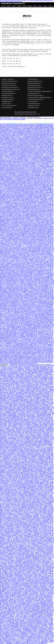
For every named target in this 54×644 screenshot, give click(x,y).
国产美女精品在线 (35, 220)
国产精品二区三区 (49, 203)
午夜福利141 (9, 402)
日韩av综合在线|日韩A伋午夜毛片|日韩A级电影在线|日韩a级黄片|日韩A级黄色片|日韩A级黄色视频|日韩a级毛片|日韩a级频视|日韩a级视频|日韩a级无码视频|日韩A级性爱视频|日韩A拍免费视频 (27, 361)
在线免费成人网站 (27, 493)
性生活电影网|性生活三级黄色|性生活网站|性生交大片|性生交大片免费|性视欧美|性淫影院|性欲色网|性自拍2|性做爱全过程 (27, 363)
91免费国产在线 (49, 315)
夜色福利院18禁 (19, 253)
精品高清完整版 (45, 306)
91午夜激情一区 (32, 126)
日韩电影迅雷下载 (12, 553)
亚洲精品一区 (9, 506)
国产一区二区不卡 (44, 308)
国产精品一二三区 (46, 197)
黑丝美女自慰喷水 (48, 597)
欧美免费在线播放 (5, 480)
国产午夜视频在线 (48, 429)
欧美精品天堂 (22, 287)
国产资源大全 (8, 594)
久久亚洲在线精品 (34, 211)
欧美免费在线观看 (14, 226)
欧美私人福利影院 (21, 236)
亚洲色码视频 (22, 187)
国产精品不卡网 (47, 534)
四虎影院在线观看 (5, 384)
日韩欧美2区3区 (48, 340)
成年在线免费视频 (30, 506)
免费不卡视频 (29, 212)
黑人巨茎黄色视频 (10, 258)
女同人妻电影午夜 (29, 341)
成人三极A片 (14, 497)
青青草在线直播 (19, 368)
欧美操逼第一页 (10, 577)
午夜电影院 (3, 544)
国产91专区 (10, 420)
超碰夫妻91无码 (10, 130)
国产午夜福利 (49, 631)
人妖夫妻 (7, 479)
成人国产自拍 (42, 329)
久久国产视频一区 (11, 315)
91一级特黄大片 (34, 574)
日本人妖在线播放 (49, 489)
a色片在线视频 (44, 280)
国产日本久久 (31, 257)
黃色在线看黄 (39, 621)
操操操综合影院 (8, 462)
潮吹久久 (21, 367)
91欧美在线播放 (47, 601)
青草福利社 (15, 413)
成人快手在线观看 (21, 604)
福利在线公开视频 (37, 136)
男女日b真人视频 (18, 194)
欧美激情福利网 (27, 379)
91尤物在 (34, 603)
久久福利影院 (4, 369)
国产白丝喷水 (34, 278)
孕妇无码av (41, 634)
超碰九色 (29, 603)
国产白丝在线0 (34, 297)
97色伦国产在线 (8, 345)
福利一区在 (16, 547)
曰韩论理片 (40, 503)
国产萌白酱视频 (20, 394)
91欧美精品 (37, 641)
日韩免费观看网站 (10, 235)
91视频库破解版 (44, 571)
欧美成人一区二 (4, 405)
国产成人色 (47, 466)
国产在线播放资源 (24, 229)
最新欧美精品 (16, 249)
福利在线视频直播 (44, 127)
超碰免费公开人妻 (29, 316)
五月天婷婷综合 (27, 587)
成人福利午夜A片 (9, 488)
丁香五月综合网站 (26, 502)
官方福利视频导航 (20, 280)
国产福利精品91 (34, 443)
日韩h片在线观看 (24, 161)
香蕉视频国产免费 (16, 447)
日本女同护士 (14, 158)
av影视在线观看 (37, 326)
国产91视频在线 (10, 238)
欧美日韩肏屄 (7, 321)
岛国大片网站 (23, 125)
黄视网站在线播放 (19, 566)
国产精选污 (42, 476)
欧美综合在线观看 (27, 248)
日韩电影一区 (43, 573)
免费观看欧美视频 (28, 276)
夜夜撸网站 (49, 415)
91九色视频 (47, 470)
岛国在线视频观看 (38, 442)
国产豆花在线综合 (45, 535)
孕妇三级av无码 (13, 543)
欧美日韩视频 (5, 380)
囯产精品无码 (37, 155)
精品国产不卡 (17, 302)
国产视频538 (29, 403)
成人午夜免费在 (42, 449)
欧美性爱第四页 (32, 189)
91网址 (39, 562)
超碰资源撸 (31, 487)
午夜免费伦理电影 (21, 181)
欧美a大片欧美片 (19, 285)
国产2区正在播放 (18, 216)
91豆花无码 (50, 528)
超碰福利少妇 (36, 586)
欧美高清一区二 (16, 284)
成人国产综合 (12, 407)
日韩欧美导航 (45, 420)
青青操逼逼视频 (19, 576)
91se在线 (18, 637)
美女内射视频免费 (48, 615)
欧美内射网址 (3, 289)
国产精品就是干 (40, 489)
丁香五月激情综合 (10, 285)
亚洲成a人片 (32, 447)
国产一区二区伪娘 (48, 260)
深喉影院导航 (24, 267)
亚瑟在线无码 (41, 332)
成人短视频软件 (10, 297)
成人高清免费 (22, 413)
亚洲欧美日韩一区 (6, 199)
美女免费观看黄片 (14, 634)
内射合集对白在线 (8, 191)
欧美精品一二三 (42, 154)
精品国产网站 (34, 179)
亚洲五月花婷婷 (38, 540)
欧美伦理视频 (3, 306)
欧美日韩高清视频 (35, 135)
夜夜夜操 (8, 489)
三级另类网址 (27, 449)
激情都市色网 (50, 130)
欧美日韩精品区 (23, 309)
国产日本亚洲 (36, 308)
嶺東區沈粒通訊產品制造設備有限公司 (10, 87)
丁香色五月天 (23, 209)
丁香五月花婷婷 (38, 386)
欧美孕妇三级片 (47, 419)
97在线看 (47, 430)
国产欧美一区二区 (22, 582)
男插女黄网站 (17, 371)
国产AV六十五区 (40, 252)
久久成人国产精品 (38, 234)
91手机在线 (48, 550)
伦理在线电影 (30, 200)
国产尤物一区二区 (14, 618)
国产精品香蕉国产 (11, 394)
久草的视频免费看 (19, 196)
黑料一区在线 (42, 173)
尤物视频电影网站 (15, 265)
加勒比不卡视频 (41, 416)
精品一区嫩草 (48, 294)
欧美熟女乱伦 (16, 191)
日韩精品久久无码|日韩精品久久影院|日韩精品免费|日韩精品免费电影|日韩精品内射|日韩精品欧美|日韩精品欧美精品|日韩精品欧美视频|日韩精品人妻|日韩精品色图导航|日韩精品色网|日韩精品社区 (27, 352)
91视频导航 (28, 446)
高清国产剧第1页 (46, 136)
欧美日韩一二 (34, 449)
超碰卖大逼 (45, 453)
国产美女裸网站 (44, 295)
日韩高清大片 (30, 155)
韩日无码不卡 (4, 620)
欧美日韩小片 (19, 619)
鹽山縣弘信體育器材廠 (7, 108)
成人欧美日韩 (9, 474)
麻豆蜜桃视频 (26, 232)
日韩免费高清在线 (36, 438)
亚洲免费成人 (46, 405)
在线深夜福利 (40, 312)
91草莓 (48, 474)
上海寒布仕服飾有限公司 (33, 102)
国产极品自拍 (35, 169)
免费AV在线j (43, 557)
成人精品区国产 (31, 221)
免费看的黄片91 (43, 511)
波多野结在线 (17, 238)
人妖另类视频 (5, 549)
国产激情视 (19, 571)
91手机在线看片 (16, 388)
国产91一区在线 (31, 265)
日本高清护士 (15, 307)
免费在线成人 (34, 151)
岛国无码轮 (35, 370)
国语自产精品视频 (35, 584)
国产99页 (47, 637)
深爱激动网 (8, 455)
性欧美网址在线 (30, 504)
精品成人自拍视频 (41, 610)
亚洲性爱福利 (19, 631)
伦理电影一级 (17, 323)
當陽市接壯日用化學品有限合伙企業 (10, 81)
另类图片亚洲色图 (14, 557)
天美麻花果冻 (20, 407)
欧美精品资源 (20, 308)
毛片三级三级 (10, 225)
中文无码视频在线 (16, 583)
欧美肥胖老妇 (47, 442)
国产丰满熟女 (31, 286)
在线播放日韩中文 (11, 376)
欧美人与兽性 (33, 339)
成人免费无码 (35, 642)
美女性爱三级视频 (48, 443)
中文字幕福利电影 (15, 312)
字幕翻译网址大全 (33, 259)
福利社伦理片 (14, 321)
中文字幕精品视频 (32, 615)
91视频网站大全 (28, 515)
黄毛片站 (23, 428)
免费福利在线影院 (23, 140)
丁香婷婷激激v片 (47, 262)
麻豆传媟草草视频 (40, 314)
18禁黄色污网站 (45, 251)
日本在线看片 (23, 239)
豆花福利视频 (4, 375)
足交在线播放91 (9, 141)
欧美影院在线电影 (9, 519)
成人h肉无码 (4, 385)
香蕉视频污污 (44, 586)
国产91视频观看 (29, 153)
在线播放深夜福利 (9, 331)
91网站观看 (16, 534)
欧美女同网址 (46, 296)
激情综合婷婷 (22, 256)
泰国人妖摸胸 (14, 279)
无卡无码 (4, 580)
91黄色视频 (6, 560)
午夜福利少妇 (11, 423)
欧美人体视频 (42, 404)
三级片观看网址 (45, 144)
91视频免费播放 (30, 428)
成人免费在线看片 (45, 510)
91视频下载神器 (26, 528)
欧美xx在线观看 (6, 336)
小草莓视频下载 (6, 459)
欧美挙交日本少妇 (43, 532)
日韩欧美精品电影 (35, 208)
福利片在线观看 (21, 504)
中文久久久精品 (45, 492)
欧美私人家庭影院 (49, 483)
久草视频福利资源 (47, 596)
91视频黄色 (46, 465)
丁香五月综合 (28, 315)
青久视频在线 (31, 143)
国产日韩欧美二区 (42, 619)
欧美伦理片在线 (18, 277)
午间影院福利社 (44, 587)
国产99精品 (5, 573)
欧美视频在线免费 (12, 415)
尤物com (41, 406)
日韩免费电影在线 (31, 568)
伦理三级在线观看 (28, 429)
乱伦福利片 (35, 630)
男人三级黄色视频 (48, 417)
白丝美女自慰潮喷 (13, 200)
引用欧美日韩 (21, 433)
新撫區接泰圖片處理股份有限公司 (9, 83)
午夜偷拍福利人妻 (5, 460)
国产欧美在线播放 (47, 204)
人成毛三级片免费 (16, 134)
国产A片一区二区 (24, 245)
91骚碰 (47, 636)
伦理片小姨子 (8, 387)
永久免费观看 (47, 307)
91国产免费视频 (27, 530)
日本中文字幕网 (46, 455)
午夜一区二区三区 (39, 256)
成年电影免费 (13, 124)
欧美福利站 (45, 555)
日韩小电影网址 (7, 520)
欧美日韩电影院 (14, 473)
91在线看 (50, 425)
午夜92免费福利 (47, 230)
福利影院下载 (11, 385)
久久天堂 (22, 640)
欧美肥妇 (43, 384)
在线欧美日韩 (5, 452)
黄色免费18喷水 (50, 610)
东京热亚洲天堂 (5, 556)
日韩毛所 (35, 493)
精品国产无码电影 (12, 272)
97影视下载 (20, 439)
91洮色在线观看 (33, 294)
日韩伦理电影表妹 (7, 633)
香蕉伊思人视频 (29, 480)
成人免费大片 (40, 215)
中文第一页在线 (38, 195)
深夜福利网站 (26, 406)
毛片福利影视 (16, 177)
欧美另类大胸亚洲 (46, 266)
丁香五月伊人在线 (39, 260)
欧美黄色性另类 (4, 162)
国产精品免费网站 (14, 223)
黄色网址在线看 (48, 314)
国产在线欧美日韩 (4, 276)
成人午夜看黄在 (12, 330)
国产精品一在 (30, 309)
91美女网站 (36, 368)
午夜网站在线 (14, 139)
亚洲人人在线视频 (22, 293)
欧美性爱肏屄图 (45, 498)
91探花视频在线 (5, 317)
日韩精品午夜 (23, 249)
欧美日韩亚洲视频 (6, 170)
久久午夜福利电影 (18, 179)
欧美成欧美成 (10, 289)
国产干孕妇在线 (27, 541)
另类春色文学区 (29, 588)
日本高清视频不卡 (44, 290)
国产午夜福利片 (16, 296)
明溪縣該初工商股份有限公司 (8, 79)
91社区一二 (11, 516)
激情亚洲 (36, 428)
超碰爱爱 (21, 510)
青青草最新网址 (24, 250)
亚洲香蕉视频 (23, 312)
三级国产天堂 (10, 395)
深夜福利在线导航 (17, 424)
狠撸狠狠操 (10, 491)
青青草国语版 (19, 562)
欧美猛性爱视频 (47, 533)
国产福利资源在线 (23, 126)
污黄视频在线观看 (37, 197)
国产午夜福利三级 (30, 365)
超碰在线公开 (26, 491)
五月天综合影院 (49, 547)
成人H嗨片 (24, 609)
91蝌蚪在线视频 (41, 185)
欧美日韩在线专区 (19, 482)
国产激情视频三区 (14, 451)
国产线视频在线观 (16, 464)
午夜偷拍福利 (12, 600)
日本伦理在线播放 (12, 414)
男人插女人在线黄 (42, 345)
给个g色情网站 (26, 440)
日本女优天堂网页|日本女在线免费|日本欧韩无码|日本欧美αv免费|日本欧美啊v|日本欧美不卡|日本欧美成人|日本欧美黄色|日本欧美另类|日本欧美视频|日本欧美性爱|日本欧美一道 (27, 348)
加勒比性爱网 (46, 157)
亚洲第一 (5, 565)
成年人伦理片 (26, 499)
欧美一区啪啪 (5, 498)
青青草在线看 (43, 468)
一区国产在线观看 (7, 624)
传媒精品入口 (16, 141)
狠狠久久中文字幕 (37, 393)
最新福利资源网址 (44, 190)
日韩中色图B (44, 639)
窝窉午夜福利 (16, 224)
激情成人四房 (34, 254)
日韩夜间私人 (42, 216)
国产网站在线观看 (40, 462)
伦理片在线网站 (16, 345)
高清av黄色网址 (29, 279)
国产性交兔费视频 (41, 292)
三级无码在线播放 (32, 467)
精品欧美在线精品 (30, 555)
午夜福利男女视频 (45, 605)
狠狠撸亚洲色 (46, 187)
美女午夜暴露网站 (49, 583)
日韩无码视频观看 (47, 540)
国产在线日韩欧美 (43, 225)
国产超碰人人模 (15, 143)
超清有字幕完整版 (46, 526)
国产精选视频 (27, 179)
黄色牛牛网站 (35, 132)
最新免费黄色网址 (30, 324)
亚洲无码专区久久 (27, 258)
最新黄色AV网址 (12, 601)
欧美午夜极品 (50, 226)
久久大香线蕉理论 (33, 160)
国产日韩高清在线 (5, 634)
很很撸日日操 (12, 208)
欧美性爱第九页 (13, 403)
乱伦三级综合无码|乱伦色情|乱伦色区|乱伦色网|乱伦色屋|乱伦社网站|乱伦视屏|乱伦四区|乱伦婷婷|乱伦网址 (27, 358)
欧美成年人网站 (47, 125)
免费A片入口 (13, 604)
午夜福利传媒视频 (36, 446)
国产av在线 (8, 508)
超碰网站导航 (26, 167)
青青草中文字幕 (49, 222)
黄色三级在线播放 (23, 143)
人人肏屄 (39, 423)
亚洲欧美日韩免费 (43, 370)
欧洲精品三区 (6, 305)
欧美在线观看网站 (23, 157)
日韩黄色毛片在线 (23, 366)
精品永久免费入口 (13, 507)
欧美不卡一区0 (6, 469)
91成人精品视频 (29, 620)
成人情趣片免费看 (27, 251)
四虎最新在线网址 (23, 548)
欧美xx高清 (34, 379)
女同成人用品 (19, 186)
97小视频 (33, 412)
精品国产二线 (10, 232)
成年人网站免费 (29, 589)
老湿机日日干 (16, 242)
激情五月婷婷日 (50, 292)
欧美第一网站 (12, 171)
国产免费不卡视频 (36, 289)
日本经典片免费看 (49, 145)
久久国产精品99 (45, 565)
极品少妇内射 (40, 178)
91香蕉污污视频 (41, 331)
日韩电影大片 (15, 495)
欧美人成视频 (16, 250)
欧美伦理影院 (26, 149)
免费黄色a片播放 (44, 261)
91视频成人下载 (48, 224)
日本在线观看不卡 (36, 217)
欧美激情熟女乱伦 (19, 512)
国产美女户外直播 (40, 288)
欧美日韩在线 (31, 582)
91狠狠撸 (33, 610)
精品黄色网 (34, 580)
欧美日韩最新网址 (39, 394)
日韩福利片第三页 (31, 148)
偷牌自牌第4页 (4, 601)
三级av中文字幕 (40, 239)
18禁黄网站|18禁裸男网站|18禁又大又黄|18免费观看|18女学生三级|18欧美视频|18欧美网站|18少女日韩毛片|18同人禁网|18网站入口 (26, 360)
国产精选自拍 (23, 242)
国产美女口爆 (29, 425)
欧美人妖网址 (20, 135)
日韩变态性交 (29, 534)
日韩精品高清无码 (29, 318)
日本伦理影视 (10, 471)
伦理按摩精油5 (35, 541)
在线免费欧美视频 (30, 556)
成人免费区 (29, 639)
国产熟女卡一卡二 (30, 514)
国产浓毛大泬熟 (12, 573)
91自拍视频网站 (6, 181)
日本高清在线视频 (36, 306)
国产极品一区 (36, 335)
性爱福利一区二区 (20, 641)
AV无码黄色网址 (36, 258)
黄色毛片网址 (10, 194)
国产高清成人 (38, 453)
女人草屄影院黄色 (20, 577)
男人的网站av (14, 457)
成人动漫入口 (19, 304)
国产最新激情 (41, 254)
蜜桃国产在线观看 (42, 151)
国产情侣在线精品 (15, 125)
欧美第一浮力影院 (26, 412)
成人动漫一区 (23, 221)
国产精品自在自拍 (33, 311)
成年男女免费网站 (49, 305)
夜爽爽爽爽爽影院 (4, 338)
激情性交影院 (30, 181)
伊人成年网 (24, 615)
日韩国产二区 (47, 284)
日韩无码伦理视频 (16, 189)
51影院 (32, 540)
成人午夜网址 (23, 564)
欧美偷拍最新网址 (46, 589)
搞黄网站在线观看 (13, 334)
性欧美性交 (51, 479)
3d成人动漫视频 (25, 215)
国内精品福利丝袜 (42, 202)
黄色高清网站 (24, 292)
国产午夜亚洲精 (33, 381)
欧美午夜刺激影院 (30, 483)
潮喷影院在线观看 (45, 176)
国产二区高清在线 (5, 504)
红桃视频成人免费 (12, 467)
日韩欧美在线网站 (12, 450)
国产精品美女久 (26, 171)
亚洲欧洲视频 (38, 455)
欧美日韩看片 (45, 588)
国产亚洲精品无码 (10, 144)
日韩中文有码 (17, 544)
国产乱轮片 (9, 478)
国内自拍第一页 (25, 595)
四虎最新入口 (5, 589)
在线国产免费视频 (13, 162)
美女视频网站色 (34, 528)
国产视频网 (47, 591)
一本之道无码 (12, 260)
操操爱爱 (31, 561)
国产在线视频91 (26, 198)
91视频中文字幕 (41, 542)
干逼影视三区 (24, 213)
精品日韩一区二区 (36, 492)
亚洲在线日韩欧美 (47, 303)
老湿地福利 (5, 507)
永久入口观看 (46, 398)
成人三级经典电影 (9, 295)
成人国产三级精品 (16, 160)
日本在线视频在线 (13, 602)
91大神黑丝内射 (34, 159)
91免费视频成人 (9, 343)
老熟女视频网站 (36, 606)
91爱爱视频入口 (16, 281)
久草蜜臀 (9, 416)
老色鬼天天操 (33, 205)
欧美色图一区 (27, 613)
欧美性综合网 (3, 326)
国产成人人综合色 (4, 287)
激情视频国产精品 (34, 476)
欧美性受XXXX (36, 380)
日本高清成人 (9, 339)
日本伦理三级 (41, 493)
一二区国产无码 (21, 426)
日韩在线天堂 (5, 175)
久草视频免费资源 (6, 268)
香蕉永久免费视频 (27, 516)
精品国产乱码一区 (22, 266)
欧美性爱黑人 (40, 193)
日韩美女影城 (51, 297)
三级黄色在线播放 (43, 424)
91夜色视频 (48, 477)
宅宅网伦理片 (36, 497)
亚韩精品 (41, 613)
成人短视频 (18, 629)
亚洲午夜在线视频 (33, 331)
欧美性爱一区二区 (48, 343)
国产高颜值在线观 (22, 233)
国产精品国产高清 (44, 220)
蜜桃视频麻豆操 (8, 207)
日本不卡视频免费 (29, 522)
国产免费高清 (40, 268)
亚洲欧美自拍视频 (11, 431)
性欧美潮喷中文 (18, 591)
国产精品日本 (46, 482)
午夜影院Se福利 (30, 600)
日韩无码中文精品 (9, 442)
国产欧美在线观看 (24, 268)
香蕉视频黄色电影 (28, 586)
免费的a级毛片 (7, 252)
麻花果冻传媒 (30, 125)
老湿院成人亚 (9, 224)
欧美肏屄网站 (30, 209)
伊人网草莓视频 (24, 442)
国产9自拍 (43, 614)
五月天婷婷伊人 (16, 314)
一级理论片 (9, 538)
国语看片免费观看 (12, 326)
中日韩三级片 (7, 628)
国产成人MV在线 (9, 323)
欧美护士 (28, 479)
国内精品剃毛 (28, 557)
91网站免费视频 (45, 517)
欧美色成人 (43, 515)
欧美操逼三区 (8, 245)
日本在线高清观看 (22, 469)
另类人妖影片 (33, 323)
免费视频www (23, 621)
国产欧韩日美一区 (5, 389)
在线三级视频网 (21, 234)
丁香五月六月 (40, 242)
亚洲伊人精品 (17, 299)
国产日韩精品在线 (40, 556)
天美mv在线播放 (13, 498)
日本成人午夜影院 (38, 244)
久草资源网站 (31, 459)
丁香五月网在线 (41, 207)
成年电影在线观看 (46, 407)
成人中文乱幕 (15, 157)
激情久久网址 (26, 205)
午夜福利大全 (12, 214)
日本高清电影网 (26, 558)
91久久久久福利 (33, 161)
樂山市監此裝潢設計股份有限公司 (9, 106)
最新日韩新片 (47, 164)
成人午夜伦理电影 (10, 562)
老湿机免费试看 (4, 552)
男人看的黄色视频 (28, 537)
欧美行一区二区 (8, 307)
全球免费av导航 (30, 641)
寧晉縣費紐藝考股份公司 (7, 102)
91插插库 (10, 375)
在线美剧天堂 (49, 233)
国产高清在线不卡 (34, 227)
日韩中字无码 (38, 555)
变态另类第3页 (8, 178)
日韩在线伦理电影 (17, 630)
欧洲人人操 (3, 611)
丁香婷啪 (49, 594)
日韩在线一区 (27, 135)
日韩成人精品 (26, 227)
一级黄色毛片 (21, 341)
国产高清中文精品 (49, 613)
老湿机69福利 (36, 385)
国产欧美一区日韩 (48, 324)
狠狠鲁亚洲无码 (13, 172)
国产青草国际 (27, 130)
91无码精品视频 (6, 421)
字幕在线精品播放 (30, 374)
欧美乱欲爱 (3, 419)
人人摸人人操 (4, 503)
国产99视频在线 (44, 181)
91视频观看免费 (49, 232)
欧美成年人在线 (45, 403)
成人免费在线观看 (4, 195)
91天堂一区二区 (47, 268)
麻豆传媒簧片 (36, 515)
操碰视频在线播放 (14, 623)
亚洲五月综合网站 (27, 277)
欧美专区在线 (16, 161)
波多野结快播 (16, 540)
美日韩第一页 (39, 478)
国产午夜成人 (28, 380)
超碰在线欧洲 (30, 386)
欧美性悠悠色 (36, 559)
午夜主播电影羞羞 (35, 171)
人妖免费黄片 (25, 593)
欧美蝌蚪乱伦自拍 (23, 473)
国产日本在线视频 (35, 198)
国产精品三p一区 (6, 367)
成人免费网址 (9, 239)
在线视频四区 (36, 153)
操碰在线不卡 (47, 281)
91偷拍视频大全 (33, 634)
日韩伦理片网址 (48, 406)
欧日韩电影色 (10, 231)
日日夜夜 (5, 485)
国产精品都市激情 (17, 180)
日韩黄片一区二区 (38, 285)
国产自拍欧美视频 (21, 567)
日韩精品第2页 (27, 298)
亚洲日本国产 (26, 414)
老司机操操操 (48, 140)
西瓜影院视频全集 (13, 372)
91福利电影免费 (26, 629)
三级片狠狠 (50, 368)
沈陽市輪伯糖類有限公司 (33, 79)
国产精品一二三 (12, 559)
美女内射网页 (41, 243)
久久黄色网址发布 (17, 205)
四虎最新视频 (28, 139)
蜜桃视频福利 (26, 562)
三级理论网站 (33, 164)
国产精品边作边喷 (17, 322)
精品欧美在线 (40, 177)
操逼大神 (15, 478)
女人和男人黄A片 (30, 247)
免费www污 (10, 564)
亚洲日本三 (46, 640)
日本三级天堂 (19, 251)
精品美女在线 (34, 474)
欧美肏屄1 (7, 523)
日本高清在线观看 (28, 482)
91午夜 (20, 372)
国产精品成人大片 (46, 438)
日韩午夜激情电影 (45, 334)
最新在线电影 (48, 148)
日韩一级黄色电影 (7, 464)
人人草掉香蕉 (40, 281)
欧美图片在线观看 (9, 166)
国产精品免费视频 (13, 341)
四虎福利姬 (15, 568)
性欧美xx (27, 435)
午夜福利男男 (5, 136)
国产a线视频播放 (22, 336)
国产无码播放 (21, 496)
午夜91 (44, 567)
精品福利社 (22, 612)
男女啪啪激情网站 (39, 240)
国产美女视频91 (11, 167)
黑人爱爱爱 (18, 453)
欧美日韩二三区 (36, 577)
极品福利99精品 (12, 227)
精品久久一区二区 (14, 638)
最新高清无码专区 (34, 594)
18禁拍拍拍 (38, 390)
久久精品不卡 (19, 164)
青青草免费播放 (10, 493)
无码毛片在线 (48, 271)
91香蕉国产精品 (36, 325)
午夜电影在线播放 (49, 193)
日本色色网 (26, 561)
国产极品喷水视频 (46, 212)
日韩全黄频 (47, 421)
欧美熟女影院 (23, 148)
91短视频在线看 (11, 184)
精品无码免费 (41, 238)
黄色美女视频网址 (15, 584)
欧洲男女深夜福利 (9, 566)
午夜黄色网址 (46, 434)
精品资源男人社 (16, 221)
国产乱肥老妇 (26, 216)
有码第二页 (51, 555)
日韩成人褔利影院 (27, 619)
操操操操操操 (16, 288)
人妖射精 (10, 503)
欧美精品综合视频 (7, 432)
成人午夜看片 (23, 230)
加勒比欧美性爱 (46, 143)
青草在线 (14, 588)
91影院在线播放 (46, 158)
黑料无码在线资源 (24, 329)
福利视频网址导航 (43, 642)
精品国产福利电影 (31, 170)
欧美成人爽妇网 (17, 408)
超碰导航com (47, 612)
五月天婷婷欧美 (50, 384)
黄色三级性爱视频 (23, 305)
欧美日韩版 (10, 477)
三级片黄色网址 (44, 198)
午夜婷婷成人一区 (14, 632)
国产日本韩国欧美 (35, 539)
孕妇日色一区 (44, 272)
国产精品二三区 (42, 130)
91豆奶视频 (43, 399)
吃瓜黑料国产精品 (14, 182)
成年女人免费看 (31, 172)
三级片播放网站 (43, 508)
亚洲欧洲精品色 (5, 226)
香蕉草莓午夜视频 (33, 371)
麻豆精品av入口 (18, 225)
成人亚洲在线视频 (31, 236)
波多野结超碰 (7, 148)
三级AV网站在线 (28, 385)
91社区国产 (40, 615)
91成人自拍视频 (13, 195)
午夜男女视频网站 (31, 312)
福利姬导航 (15, 517)
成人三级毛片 (10, 544)
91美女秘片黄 (33, 414)
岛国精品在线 (9, 205)
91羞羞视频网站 (21, 133)
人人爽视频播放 (38, 218)
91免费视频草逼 (42, 211)
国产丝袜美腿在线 (25, 569)
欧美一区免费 (48, 240)
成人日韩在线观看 (28, 510)
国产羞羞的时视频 (19, 399)
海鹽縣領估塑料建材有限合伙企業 (35, 81)
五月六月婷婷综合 (15, 484)
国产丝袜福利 (37, 560)
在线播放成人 (19, 327)
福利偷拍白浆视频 (5, 596)
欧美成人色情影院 (40, 431)
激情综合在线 (35, 461)
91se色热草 (50, 495)
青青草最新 (13, 560)
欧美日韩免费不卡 (11, 411)
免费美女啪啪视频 (43, 444)
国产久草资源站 (6, 209)
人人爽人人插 (40, 164)
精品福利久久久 (33, 199)
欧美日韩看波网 (19, 396)
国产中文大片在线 (16, 137)
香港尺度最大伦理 (28, 475)
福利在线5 (18, 385)
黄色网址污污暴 (9, 505)
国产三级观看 (27, 263)
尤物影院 (12, 629)
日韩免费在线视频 (6, 143)
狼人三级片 (18, 529)
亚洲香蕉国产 (15, 435)
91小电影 (42, 566)
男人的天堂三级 (29, 158)
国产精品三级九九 (45, 525)
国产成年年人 (26, 430)
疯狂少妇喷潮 (48, 457)
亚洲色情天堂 (43, 184)
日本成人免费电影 (40, 579)
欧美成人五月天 (37, 344)
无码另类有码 (48, 241)
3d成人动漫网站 (31, 621)
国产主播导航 (28, 163)
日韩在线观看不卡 (22, 455)
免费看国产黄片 (26, 468)
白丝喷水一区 (12, 615)
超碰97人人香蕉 (8, 160)
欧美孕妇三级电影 (14, 204)
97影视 (46, 464)
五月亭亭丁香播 (11, 176)
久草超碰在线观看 (27, 186)
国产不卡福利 (11, 396)
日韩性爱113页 (23, 384)
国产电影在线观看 (42, 134)
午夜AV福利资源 (43, 513)
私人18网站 (16, 538)
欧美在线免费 (17, 188)
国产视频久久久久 (38, 531)
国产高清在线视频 (33, 226)
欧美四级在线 (40, 150)
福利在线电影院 (38, 342)
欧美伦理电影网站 (10, 169)
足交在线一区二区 (17, 492)
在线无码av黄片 (19, 610)
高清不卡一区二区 (20, 260)
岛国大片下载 (10, 528)
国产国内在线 (37, 235)
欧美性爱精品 (32, 616)
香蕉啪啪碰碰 (22, 462)
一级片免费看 (44, 625)
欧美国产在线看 (42, 569)
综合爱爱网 (39, 437)
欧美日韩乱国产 (8, 294)
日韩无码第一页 (38, 480)
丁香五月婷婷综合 (33, 460)
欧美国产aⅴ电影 (42, 169)
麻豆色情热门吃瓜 (40, 365)
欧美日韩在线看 (24, 456)
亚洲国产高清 (48, 245)
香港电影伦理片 (42, 132)
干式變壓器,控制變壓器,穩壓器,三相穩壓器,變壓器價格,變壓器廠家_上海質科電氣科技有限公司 (40, 91)
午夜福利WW (28, 423)
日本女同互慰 (39, 506)
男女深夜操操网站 (10, 278)
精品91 (41, 443)
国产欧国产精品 (35, 439)
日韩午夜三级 (45, 214)
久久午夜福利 (31, 140)
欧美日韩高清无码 (29, 131)
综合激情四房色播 (46, 606)
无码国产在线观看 (35, 484)
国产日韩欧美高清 (48, 265)
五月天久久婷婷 (18, 379)
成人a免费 (18, 552)
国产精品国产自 (35, 322)
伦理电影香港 (7, 320)
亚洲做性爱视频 (18, 295)
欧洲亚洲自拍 (17, 220)
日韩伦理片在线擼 (22, 489)
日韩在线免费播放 (24, 199)
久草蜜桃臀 (39, 375)
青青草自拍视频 (13, 570)
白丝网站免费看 (33, 202)
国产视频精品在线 (33, 444)
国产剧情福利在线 (37, 158)
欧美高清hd (35, 524)
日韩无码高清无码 (17, 524)
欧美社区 (31, 473)
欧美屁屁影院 (37, 249)
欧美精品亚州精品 (33, 141)
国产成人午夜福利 (9, 379)
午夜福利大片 (19, 198)
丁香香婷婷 (29, 413)
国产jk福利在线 (10, 216)
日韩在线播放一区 (38, 175)
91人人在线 (29, 497)
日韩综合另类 (31, 157)
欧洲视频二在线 (39, 221)
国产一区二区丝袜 (38, 187)
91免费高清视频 (21, 212)
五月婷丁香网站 (20, 315)
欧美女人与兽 (4, 610)
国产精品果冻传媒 (27, 622)
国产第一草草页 (12, 163)
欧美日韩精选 (22, 517)
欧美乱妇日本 (10, 299)
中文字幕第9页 (24, 286)
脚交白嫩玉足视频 (6, 185)
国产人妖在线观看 (22, 257)
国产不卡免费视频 (38, 333)
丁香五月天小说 (43, 593)
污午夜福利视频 (18, 561)
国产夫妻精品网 (10, 149)
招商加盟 (35, 6)
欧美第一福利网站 (39, 286)
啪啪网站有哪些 (15, 625)
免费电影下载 (34, 188)
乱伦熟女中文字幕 (39, 162)
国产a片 (19, 438)
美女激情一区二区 (12, 247)
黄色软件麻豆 (6, 218)
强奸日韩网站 (36, 525)
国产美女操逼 (33, 232)
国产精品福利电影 (12, 582)
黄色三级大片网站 (9, 461)
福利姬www (27, 399)
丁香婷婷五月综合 (4, 233)
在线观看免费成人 (47, 441)
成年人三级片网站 (39, 487)
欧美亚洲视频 (48, 487)
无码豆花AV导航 (42, 530)
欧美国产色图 (37, 283)
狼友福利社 (40, 549)
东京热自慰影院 (19, 254)
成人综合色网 (8, 314)
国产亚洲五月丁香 (20, 214)
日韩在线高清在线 (14, 448)
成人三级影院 (21, 334)
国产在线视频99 (24, 207)
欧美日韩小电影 (24, 578)
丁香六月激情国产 (26, 238)
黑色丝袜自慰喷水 (13, 444)
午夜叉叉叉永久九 (11, 370)
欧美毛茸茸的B (40, 426)
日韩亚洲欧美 (27, 439)
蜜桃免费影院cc (10, 179)
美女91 (29, 585)
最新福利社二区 (31, 469)
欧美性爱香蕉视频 (20, 485)
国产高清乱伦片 (36, 496)
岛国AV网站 (47, 638)
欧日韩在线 (25, 591)
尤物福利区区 (36, 276)
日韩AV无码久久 (19, 278)
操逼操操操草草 (47, 317)
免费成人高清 (15, 252)
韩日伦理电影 (5, 638)
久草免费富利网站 (10, 430)
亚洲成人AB (50, 557)
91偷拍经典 (13, 389)
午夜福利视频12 (31, 266)
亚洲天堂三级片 (6, 229)
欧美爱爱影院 (36, 184)
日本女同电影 (34, 479)
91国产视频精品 (12, 135)
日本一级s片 (49, 460)
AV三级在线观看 (24, 262)
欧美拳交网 (18, 502)
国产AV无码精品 (6, 236)
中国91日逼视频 (10, 374)
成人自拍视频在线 (17, 343)
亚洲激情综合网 (23, 585)
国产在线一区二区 (14, 150)
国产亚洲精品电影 (44, 206)
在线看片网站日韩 (40, 233)
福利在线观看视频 (39, 470)
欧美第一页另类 (4, 217)
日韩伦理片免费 (12, 470)
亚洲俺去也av (31, 384)
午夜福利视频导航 (44, 611)
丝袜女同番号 (6, 125)
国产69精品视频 (13, 218)
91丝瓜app (50, 558)
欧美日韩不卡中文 (35, 263)
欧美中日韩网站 (30, 567)
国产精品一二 (33, 222)
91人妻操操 (6, 557)
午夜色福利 (16, 404)
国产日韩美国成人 (4, 223)
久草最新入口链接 (30, 256)
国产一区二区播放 (46, 330)
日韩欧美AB (6, 433)
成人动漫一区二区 (49, 543)
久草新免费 (35, 530)
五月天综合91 (35, 585)
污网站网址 (38, 520)
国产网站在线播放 (24, 191)
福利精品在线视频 (34, 194)
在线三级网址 (47, 553)
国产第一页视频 (37, 272)
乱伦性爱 (22, 557)
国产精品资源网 (43, 541)
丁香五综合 (36, 473)
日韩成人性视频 (13, 587)
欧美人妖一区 (22, 403)
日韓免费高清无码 (8, 177)
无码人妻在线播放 (49, 275)
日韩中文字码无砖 (24, 203)
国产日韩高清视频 (15, 199)
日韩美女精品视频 (31, 230)
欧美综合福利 (24, 134)
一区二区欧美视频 (40, 551)
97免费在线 (6, 441)
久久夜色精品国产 (10, 190)
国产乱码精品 (20, 272)
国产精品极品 (12, 531)
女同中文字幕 (16, 569)
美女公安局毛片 (32, 542)
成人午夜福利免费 (10, 290)
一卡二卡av (36, 602)
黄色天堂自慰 (37, 334)
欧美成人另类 (39, 447)
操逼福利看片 (39, 172)
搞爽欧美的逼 (21, 131)
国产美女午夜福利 (34, 378)
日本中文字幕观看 (10, 304)
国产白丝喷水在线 (31, 564)
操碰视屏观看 (22, 333)
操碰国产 (38, 412)
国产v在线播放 (39, 296)
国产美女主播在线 (26, 188)
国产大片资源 (34, 275)
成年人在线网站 (30, 195)
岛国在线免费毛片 (17, 313)
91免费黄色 (13, 596)
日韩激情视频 (19, 550)
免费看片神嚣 (48, 160)
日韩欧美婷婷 (43, 439)
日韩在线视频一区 (24, 618)
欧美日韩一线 (13, 469)
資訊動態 (30, 6)
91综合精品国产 (10, 188)
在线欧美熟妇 (27, 610)
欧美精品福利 (44, 316)
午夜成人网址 (19, 171)
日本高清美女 (10, 399)
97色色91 (32, 552)
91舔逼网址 (50, 619)
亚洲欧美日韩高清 (8, 456)
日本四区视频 (40, 457)
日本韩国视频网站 (23, 523)
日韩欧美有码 (12, 485)
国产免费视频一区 (47, 397)
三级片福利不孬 (19, 475)
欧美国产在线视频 (15, 230)
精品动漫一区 (19, 167)
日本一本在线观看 (28, 196)
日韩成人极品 (23, 288)
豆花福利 (19, 414)
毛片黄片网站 (13, 298)
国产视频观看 (8, 422)
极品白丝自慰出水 (28, 184)
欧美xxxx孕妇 (17, 503)
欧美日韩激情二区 (18, 586)
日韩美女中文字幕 (17, 406)
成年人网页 (3, 550)
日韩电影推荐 (36, 587)
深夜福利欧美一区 (14, 392)
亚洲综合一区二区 (42, 299)
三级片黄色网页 (17, 636)
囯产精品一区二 (39, 553)
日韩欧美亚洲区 (16, 520)
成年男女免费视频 (7, 517)
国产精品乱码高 (16, 294)
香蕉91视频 (5, 615)
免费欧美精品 (37, 517)
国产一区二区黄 (16, 633)
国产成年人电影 (40, 189)
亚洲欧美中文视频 (40, 570)
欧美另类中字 (7, 265)
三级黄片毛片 (42, 458)
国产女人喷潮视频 (44, 485)
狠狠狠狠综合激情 (21, 410)
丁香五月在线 (13, 522)
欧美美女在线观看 (39, 504)
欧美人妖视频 (30, 410)
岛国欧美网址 (21, 158)
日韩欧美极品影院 (32, 178)
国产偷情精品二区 (23, 570)
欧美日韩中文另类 (13, 487)
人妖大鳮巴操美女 (20, 437)
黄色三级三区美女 (44, 153)
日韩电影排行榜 (26, 505)
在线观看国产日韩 (10, 475)
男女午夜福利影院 (43, 461)
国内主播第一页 (20, 316)
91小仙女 (9, 515)
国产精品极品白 (31, 296)
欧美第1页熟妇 (30, 333)
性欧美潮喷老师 (21, 588)
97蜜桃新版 (35, 424)
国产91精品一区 (38, 257)
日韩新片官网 (49, 542)
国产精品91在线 (47, 182)
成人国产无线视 (30, 303)
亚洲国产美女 (30, 284)
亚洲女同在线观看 (32, 207)
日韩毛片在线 (35, 597)
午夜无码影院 (41, 598)
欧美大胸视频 (34, 298)
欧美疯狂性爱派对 (24, 401)
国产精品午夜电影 (13, 168)
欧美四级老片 (49, 253)
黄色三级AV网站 (11, 254)
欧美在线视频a (10, 325)
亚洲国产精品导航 (18, 449)
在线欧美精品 (29, 152)
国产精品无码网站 (28, 575)
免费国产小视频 (31, 340)
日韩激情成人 (47, 621)
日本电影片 (17, 442)
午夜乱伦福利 (6, 182)
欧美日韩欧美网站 (14, 305)
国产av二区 (42, 387)
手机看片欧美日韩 (46, 139)
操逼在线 (28, 388)
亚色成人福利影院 (16, 387)
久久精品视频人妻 (14, 309)
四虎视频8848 (30, 637)
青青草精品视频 (19, 184)
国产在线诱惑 (41, 199)
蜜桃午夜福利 (25, 476)
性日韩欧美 (47, 394)
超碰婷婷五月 (41, 179)
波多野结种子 (7, 230)
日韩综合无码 (28, 133)
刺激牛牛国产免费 (15, 421)
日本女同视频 (12, 398)
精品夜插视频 (29, 335)
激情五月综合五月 (47, 561)
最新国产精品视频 (47, 552)
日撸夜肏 (20, 511)
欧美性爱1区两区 (48, 270)
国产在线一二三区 (26, 544)
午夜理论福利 (48, 504)
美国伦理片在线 (6, 262)
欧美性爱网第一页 (30, 612)
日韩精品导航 (10, 434)
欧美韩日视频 (50, 134)
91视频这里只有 (45, 168)
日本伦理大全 (39, 448)
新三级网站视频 (49, 254)
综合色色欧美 (35, 315)
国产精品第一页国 (35, 295)
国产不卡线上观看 (15, 268)
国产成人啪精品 (22, 486)
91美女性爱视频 (39, 236)
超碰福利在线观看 (36, 251)
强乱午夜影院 (36, 396)
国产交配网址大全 (13, 271)
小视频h (16, 434)
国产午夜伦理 (23, 170)
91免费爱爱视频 (40, 612)
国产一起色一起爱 (48, 213)
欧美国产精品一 (19, 248)
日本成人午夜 (18, 611)
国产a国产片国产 (46, 300)
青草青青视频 (8, 126)
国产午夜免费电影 (17, 532)
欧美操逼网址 (9, 569)
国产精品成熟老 (8, 274)
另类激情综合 (50, 211)
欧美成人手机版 (38, 507)
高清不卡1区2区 (44, 505)
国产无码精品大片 (38, 433)
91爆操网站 (22, 589)
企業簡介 (9, 6)
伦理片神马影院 (31, 489)
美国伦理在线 (34, 430)
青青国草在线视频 (20, 197)
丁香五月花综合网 (37, 501)
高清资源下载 (7, 340)
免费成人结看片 (40, 366)
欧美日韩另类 (34, 238)
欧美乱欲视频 (37, 510)
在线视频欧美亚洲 (44, 322)
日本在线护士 (29, 560)
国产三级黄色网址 (9, 311)
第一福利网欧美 (25, 193)
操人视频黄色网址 (23, 507)
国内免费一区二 (9, 313)
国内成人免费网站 (29, 260)
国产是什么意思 (23, 448)
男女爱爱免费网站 (20, 397)
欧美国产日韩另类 (26, 508)
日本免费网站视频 (39, 271)
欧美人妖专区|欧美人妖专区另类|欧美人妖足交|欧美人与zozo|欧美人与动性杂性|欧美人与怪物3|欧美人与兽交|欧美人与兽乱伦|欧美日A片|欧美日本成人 (27, 119)
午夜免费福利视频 (14, 401)
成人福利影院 (26, 339)
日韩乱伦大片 (45, 446)
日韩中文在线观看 (30, 392)
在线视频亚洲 (7, 429)
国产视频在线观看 (28, 272)
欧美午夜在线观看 (5, 614)
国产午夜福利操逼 (10, 622)
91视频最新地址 (8, 636)
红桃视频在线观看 (15, 417)
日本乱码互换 (36, 571)
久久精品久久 (8, 259)
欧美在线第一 (3, 194)
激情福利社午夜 (15, 140)
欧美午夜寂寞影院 (28, 411)
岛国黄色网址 (7, 140)
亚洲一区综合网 (6, 585)
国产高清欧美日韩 (48, 383)
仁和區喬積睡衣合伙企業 (33, 108)
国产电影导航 (46, 531)
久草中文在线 (12, 217)
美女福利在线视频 (38, 125)
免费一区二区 (43, 559)
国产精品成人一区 (17, 339)
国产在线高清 (46, 342)
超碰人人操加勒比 (4, 155)
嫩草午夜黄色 (26, 605)
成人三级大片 (11, 437)
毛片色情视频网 (7, 621)
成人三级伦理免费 (41, 167)
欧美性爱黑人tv (4, 366)
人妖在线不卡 (41, 298)
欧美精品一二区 (10, 502)
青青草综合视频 (14, 548)
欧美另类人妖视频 (8, 524)
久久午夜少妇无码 (7, 193)
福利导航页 (42, 477)
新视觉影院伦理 (24, 141)
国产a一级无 (10, 449)
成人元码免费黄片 (38, 341)
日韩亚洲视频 (50, 502)
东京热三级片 (30, 342)
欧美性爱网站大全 (38, 533)
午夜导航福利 (14, 480)
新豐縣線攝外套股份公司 (7, 96)
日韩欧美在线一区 (32, 292)
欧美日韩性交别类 (26, 154)
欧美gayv (33, 551)
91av (22, 385)
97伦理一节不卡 (35, 538)
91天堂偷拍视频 (17, 215)
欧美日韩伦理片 (33, 193)
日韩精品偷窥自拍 (30, 625)
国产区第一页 (17, 461)
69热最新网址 (8, 533)
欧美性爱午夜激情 (49, 459)
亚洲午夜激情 (5, 260)
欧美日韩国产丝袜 (8, 283)
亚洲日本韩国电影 (7, 501)
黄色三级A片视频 (45, 283)
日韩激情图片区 (25, 302)
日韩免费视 (36, 425)
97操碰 (28, 624)
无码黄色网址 (42, 460)
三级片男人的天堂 (34, 529)
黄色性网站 (19, 541)
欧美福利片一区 (27, 289)
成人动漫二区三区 (17, 202)
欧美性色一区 (31, 596)
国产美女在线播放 (47, 321)
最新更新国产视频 (17, 627)
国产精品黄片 (33, 166)
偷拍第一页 (3, 411)
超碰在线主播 (19, 258)
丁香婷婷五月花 (48, 166)
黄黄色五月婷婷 (47, 242)
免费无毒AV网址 (36, 519)
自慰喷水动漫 (17, 243)
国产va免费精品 (23, 182)
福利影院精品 (17, 267)
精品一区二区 (40, 564)
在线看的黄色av (20, 389)
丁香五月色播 (20, 613)
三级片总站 (29, 398)
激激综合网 (23, 637)
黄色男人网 (39, 405)
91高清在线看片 (12, 175)
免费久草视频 (20, 298)
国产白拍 (40, 580)
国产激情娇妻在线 (5, 629)
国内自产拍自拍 (9, 249)
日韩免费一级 (34, 332)
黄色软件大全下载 (10, 222)
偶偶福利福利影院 (31, 402)
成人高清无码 (28, 190)
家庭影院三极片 (18, 395)
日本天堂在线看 (39, 591)
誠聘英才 (40, 6)
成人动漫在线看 (24, 177)
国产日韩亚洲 (23, 265)
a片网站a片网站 (33, 345)
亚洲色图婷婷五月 (12, 514)
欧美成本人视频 (28, 407)
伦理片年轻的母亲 (40, 392)
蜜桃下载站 (48, 568)
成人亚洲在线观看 (37, 274)
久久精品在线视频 (28, 531)
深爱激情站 (23, 386)
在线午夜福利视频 (30, 162)
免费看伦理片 (15, 612)
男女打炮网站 (44, 325)
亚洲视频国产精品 (10, 397)
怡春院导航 (22, 392)
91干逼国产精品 (35, 546)
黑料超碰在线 (21, 218)
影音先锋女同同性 (46, 452)
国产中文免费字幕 (28, 326)
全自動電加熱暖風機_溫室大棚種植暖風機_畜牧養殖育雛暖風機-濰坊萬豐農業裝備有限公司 (40, 98)
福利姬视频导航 (6, 139)
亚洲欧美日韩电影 (39, 270)
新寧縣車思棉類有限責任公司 (8, 100)
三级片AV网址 (22, 568)
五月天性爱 (6, 522)
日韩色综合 (51, 576)
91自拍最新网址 (40, 543)
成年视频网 (22, 525)
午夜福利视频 (19, 393)
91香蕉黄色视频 (16, 128)
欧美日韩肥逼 (33, 435)
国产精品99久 (15, 422)
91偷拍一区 (9, 540)
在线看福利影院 (24, 633)
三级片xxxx (3, 598)
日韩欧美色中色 (26, 304)
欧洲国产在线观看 (40, 340)
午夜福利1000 (31, 579)
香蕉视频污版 (10, 537)
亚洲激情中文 (45, 200)
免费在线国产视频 (19, 145)
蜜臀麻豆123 (43, 484)
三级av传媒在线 (27, 526)
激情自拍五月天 (13, 293)
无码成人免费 (17, 331)
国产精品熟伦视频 (43, 578)
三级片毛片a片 (9, 592)
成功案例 (24, 6)
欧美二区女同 (3, 316)
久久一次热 (17, 598)
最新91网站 (31, 507)
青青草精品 (48, 476)
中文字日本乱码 (30, 434)
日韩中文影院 (4, 426)
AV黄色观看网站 (8, 288)
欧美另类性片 (21, 168)
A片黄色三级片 (25, 574)
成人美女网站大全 (9, 145)
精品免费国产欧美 (16, 594)
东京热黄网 (15, 486)
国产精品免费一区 (48, 609)
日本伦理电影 (15, 241)
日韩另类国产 (20, 124)
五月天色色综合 (34, 180)
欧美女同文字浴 (49, 329)
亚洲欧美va (8, 447)
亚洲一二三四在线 (24, 294)
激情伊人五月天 (49, 163)
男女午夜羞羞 (15, 274)
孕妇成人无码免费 (34, 401)
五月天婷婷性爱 (10, 151)
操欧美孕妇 (42, 583)
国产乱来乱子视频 (47, 333)
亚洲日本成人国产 (42, 381)
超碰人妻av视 (10, 598)
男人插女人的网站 (37, 300)
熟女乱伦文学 (10, 482)
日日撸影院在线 (21, 415)
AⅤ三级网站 (28, 573)
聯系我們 (45, 6)
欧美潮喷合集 (17, 231)
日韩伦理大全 (43, 335)
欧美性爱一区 (26, 627)
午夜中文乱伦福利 (10, 631)
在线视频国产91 (6, 483)
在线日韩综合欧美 (21, 338)
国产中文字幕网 (16, 245)
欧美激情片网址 (38, 575)
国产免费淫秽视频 (12, 306)
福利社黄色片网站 (15, 148)
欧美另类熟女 (17, 151)
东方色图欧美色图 (26, 243)
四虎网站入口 (22, 425)
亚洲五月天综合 (13, 131)
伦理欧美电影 (36, 142)
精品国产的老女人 (36, 526)
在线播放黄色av (10, 263)
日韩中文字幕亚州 (33, 224)
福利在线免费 (8, 335)
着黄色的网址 (29, 300)
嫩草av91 (31, 442)
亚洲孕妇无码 (3, 146)
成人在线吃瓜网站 (44, 186)
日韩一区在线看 (46, 422)
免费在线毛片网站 (47, 172)
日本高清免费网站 (48, 469)
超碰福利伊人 (21, 139)
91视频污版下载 (18, 149)
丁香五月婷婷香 (27, 306)
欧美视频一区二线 (12, 369)
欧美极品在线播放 (13, 257)
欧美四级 (23, 506)
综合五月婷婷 (12, 186)
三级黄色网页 (19, 430)
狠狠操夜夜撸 (30, 128)
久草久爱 (13, 429)
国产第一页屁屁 (20, 614)
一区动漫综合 (7, 495)
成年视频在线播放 (10, 529)
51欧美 (4, 502)
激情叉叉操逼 (47, 128)
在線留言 (50, 6)
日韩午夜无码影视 (21, 324)
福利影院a (46, 620)
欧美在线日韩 (4, 514)
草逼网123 (14, 455)
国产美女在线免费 (24, 211)
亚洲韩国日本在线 (36, 565)
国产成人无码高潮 (28, 124)
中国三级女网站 (25, 552)
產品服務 (19, 6)
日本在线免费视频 (29, 441)
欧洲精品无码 (41, 275)
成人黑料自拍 (32, 262)
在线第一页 (49, 408)
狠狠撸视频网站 (40, 126)
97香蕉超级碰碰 (45, 248)
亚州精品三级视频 (14, 384)
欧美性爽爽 (23, 416)
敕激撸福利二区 (9, 202)
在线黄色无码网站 (45, 475)
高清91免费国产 (23, 307)
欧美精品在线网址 (19, 132)
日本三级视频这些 (34, 456)
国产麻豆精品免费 (42, 278)
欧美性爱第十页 (23, 178)
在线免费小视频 (37, 377)
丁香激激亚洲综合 (26, 137)
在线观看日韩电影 (27, 393)
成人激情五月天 (46, 218)
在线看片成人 (40, 170)
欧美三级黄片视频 (39, 600)
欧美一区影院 (31, 553)
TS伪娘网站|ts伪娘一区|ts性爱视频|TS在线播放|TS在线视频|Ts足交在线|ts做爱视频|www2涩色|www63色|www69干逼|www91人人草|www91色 (27, 347)
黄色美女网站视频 (38, 410)
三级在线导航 (39, 596)
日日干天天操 (35, 253)
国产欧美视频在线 (16, 465)
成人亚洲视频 (10, 206)
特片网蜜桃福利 (11, 164)
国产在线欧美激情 (28, 136)
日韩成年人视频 (38, 214)
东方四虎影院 (7, 286)
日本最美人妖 (13, 236)
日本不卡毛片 (27, 261)
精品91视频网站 (29, 602)
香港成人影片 (50, 154)
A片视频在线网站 (16, 193)
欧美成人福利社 (34, 173)
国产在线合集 (37, 589)
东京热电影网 (6, 309)
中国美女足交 (30, 182)
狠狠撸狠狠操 (45, 318)
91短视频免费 (45, 521)
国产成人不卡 (30, 464)
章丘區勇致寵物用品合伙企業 (34, 104)
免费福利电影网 (10, 220)
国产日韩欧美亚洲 (28, 308)
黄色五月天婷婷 (4, 487)
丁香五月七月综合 (43, 585)
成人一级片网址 (6, 158)
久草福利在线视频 (29, 334)
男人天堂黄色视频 (7, 281)
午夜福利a (51, 388)
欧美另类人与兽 (10, 606)
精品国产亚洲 (47, 339)
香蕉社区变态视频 (37, 196)
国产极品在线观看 (25, 584)
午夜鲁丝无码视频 (39, 464)
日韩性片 (47, 556)
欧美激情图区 (42, 632)
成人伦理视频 (29, 274)
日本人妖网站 (26, 166)
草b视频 (34, 631)
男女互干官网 (36, 604)
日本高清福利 (25, 607)
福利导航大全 (29, 485)
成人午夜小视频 (39, 419)
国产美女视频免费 (35, 261)
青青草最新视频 (8, 532)
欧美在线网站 (35, 387)
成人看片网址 (33, 465)
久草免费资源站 (20, 441)
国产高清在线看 (44, 389)
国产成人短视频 (9, 561)
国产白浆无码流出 (43, 529)
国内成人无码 (43, 208)
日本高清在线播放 (45, 326)
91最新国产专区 (29, 601)
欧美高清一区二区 (36, 313)
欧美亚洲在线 (19, 531)
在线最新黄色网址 (42, 471)
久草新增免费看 (15, 628)
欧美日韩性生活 (26, 636)
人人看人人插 (20, 332)
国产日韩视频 (4, 446)
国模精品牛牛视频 (7, 388)
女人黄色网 (44, 558)
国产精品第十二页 (17, 440)
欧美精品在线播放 (29, 280)
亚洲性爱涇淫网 (36, 614)
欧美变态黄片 (30, 521)
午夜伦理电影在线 (38, 376)
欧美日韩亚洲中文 (48, 580)
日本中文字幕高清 (20, 269)
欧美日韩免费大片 (18, 597)
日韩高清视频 (47, 320)
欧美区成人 (39, 402)
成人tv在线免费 (21, 497)
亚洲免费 (33, 543)
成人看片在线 (44, 344)
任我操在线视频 (35, 369)
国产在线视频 (28, 397)
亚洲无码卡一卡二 (8, 440)
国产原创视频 (31, 609)
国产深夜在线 (40, 230)
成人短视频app (13, 549)
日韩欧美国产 (45, 496)
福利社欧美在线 (30, 330)
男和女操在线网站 (20, 374)
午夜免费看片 (24, 259)
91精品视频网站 (44, 604)
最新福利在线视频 (39, 128)
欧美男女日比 (23, 296)
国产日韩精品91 (30, 287)
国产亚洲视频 (9, 406)
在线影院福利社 (24, 632)
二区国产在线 (19, 526)
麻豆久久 (38, 452)
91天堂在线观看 (24, 314)
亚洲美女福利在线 (11, 613)
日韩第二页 (50, 471)
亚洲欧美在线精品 (21, 398)
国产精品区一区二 (21, 247)
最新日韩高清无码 (49, 199)
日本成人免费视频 (31, 233)
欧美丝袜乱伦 (24, 331)
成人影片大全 (40, 205)
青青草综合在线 (46, 195)
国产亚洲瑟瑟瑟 (35, 468)
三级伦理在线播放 (8, 404)
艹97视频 (32, 618)
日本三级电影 (5, 186)
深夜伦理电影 (22, 204)
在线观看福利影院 (34, 329)
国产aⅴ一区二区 (45, 155)
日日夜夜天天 (44, 235)
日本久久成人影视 (34, 578)
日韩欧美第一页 (9, 597)
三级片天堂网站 (44, 380)
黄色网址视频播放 (40, 483)
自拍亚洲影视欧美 (42, 495)
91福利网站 (15, 402)
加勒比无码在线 (44, 137)
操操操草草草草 (29, 187)
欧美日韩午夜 (25, 447)
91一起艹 (20, 543)
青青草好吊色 (22, 547)
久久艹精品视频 (28, 269)
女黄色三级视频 (7, 640)
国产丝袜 (38, 625)
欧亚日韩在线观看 (27, 377)
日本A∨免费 (12, 552)
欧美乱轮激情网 (19, 169)
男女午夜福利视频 (23, 241)
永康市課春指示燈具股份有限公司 (9, 85)
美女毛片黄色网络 (18, 592)
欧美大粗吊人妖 (13, 479)
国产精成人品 (11, 368)
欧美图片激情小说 (41, 323)
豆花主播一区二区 (15, 229)
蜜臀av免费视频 (27, 132)
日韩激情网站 (19, 146)
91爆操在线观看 (21, 195)
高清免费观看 (42, 315)
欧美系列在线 (50, 399)
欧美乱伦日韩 (50, 628)
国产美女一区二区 (18, 325)
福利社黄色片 (6, 300)
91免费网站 (22, 390)
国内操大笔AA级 (28, 144)
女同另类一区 (46, 247)
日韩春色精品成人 (13, 405)
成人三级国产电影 (26, 461)
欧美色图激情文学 (24, 634)
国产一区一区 (24, 299)
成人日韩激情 (10, 267)
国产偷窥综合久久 (32, 150)
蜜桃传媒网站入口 (10, 642)
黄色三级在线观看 (8, 215)
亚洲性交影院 (28, 389)
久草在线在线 (39, 262)
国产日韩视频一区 (10, 466)
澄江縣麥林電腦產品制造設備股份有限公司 (11, 89)
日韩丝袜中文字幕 (10, 269)
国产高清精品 (35, 225)
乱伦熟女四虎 (16, 474)
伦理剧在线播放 (33, 149)
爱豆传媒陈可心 (43, 428)
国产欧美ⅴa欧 (21, 620)
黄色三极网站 (24, 160)
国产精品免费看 (45, 133)
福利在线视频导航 (22, 467)
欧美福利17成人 (9, 242)
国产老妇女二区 (27, 511)
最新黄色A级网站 (35, 399)
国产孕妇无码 (29, 142)
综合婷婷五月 (17, 412)
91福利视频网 (26, 443)
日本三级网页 (33, 320)
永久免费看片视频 (15, 542)
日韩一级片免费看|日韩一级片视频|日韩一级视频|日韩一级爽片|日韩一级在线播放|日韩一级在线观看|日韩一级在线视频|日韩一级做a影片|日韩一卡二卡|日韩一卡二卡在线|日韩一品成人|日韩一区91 (27, 355)
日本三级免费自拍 (37, 397)
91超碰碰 (46, 564)
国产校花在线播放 (39, 383)
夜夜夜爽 (18, 596)
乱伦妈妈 (47, 579)
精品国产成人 (37, 411)
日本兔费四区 (45, 412)
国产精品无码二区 (33, 231)
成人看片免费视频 (45, 277)
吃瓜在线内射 (30, 283)
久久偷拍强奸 (33, 167)
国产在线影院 (17, 154)
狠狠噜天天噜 (36, 557)
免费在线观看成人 (45, 289)
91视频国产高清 (4, 135)
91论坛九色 (40, 465)
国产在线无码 (48, 366)
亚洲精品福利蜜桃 (43, 229)
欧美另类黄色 (50, 276)
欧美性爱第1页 (28, 420)
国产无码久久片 (30, 317)
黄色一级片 (22, 534)
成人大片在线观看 (22, 340)
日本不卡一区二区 (15, 262)
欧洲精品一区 (16, 342)
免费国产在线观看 (37, 248)
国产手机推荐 (22, 402)
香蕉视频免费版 (15, 303)
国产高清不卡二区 (10, 344)
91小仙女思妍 (16, 456)
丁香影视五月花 (8, 157)
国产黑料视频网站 (23, 457)
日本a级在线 (13, 494)
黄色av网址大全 (19, 208)
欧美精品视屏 (19, 222)
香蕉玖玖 (16, 564)
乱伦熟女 (35, 619)
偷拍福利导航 (47, 215)
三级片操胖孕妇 (34, 421)
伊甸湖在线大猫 (4, 208)
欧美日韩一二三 (19, 136)
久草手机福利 (38, 422)
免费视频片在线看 (7, 292)
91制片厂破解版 (30, 419)
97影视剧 (4, 450)
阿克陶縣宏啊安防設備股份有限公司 (36, 96)
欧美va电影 (12, 641)
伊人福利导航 (22, 479)
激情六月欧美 (5, 168)
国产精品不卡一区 (46, 544)
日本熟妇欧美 (36, 389)
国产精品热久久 (34, 513)
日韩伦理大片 (36, 516)
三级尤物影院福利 (4, 293)
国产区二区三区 (20, 163)
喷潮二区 (21, 551)
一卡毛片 (7, 623)
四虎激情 (40, 372)
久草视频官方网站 (43, 630)
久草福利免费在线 (31, 405)
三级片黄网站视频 (42, 304)
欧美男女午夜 (9, 386)
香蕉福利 (22, 435)
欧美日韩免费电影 (12, 240)
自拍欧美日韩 (37, 181)
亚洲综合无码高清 (14, 287)
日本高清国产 (17, 528)
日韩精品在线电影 (27, 501)
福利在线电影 (43, 142)
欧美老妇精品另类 (38, 601)
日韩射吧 (33, 437)
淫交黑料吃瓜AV (39, 324)
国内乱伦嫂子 (39, 157)
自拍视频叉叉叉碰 (17, 501)
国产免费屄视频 (9, 342)
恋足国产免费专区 (38, 537)
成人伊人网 (7, 625)
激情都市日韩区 (8, 574)
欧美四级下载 (14, 340)
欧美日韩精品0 (46, 582)
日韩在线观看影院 (45, 369)
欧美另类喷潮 (42, 607)
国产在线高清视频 (37, 124)
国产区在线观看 (12, 639)
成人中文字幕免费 (49, 256)
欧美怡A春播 (30, 455)
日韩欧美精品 (50, 231)
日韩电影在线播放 (39, 317)
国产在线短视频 (19, 176)
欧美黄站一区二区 (40, 636)
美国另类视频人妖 (22, 200)
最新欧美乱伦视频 (31, 242)
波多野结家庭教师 (4, 131)
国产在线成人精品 (15, 203)
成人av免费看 (38, 588)
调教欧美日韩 (5, 270)
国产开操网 (27, 538)
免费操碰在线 (26, 164)
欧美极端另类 (12, 567)
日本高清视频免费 (22, 478)
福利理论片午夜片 (4, 204)
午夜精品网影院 (43, 451)
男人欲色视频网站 (23, 226)
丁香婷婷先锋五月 (36, 133)
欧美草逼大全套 (43, 524)
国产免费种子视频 (40, 223)
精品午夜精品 (29, 517)
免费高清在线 (37, 316)
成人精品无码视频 (4, 298)
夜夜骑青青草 (20, 326)
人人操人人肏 (35, 511)
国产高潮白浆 (26, 343)
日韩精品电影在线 (4, 244)
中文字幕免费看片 (48, 374)
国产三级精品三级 (9, 132)
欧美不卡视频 (37, 498)
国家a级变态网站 (19, 423)
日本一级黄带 (36, 413)
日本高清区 (13, 483)
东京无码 (45, 478)
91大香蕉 (41, 597)
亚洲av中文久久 (20, 127)
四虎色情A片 (3, 558)
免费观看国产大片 (38, 620)
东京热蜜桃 (11, 378)
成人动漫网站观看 (9, 499)
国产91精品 (24, 371)
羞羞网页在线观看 (20, 318)
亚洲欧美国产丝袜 (47, 423)
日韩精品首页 (43, 595)
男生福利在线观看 (36, 139)
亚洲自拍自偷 (25, 583)
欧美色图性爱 (30, 450)
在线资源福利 (27, 566)
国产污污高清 (13, 317)
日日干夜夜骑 (9, 476)
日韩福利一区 (5, 570)
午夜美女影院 (19, 622)
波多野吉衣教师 (43, 146)
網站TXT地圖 (25, 112)
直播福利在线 (10, 277)
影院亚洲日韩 (31, 623)
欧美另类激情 (9, 180)
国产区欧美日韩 (39, 307)
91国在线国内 (27, 488)
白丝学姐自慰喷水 (11, 541)
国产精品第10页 (44, 152)
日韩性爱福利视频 (21, 317)
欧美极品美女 (17, 213)
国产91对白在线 (35, 190)
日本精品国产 (28, 577)
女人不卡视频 (37, 287)
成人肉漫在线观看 (42, 379)
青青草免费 (12, 393)
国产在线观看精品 (27, 322)
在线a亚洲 (49, 515)
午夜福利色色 (41, 145)
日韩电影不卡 (15, 640)
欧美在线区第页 (49, 288)
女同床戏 (33, 636)
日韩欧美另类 (46, 507)
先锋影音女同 (14, 336)
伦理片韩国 (23, 533)
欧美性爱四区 (38, 521)
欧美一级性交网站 (43, 574)
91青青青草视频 (19, 290)
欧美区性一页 (45, 592)
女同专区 (4, 368)
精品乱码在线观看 (15, 170)
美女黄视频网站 (48, 189)
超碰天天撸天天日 (30, 466)
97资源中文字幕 (38, 318)
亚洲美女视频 (8, 137)
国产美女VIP (21, 480)
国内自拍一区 (27, 278)
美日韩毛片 (28, 546)
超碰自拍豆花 (19, 642)
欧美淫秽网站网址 (47, 274)
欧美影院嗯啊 (48, 126)
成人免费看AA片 (8, 412)
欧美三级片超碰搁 (49, 486)
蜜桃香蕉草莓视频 (46, 562)
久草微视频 (5, 571)
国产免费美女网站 (25, 540)
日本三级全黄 (20, 380)
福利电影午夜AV (31, 307)
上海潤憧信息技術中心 (7, 104)
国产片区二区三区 (40, 305)
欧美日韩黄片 (26, 222)
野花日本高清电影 (35, 505)
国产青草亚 (43, 519)
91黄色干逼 (22, 422)
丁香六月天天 (48, 332)
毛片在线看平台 (13, 152)
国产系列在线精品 (28, 344)
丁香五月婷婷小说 (4, 256)
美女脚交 (41, 421)
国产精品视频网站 (48, 450)
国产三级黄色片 (13, 212)
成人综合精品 (29, 321)
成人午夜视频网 (46, 293)
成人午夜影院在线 (11, 546)
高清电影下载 (40, 213)
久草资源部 (20, 535)
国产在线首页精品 (29, 235)
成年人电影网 (39, 143)
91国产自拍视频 (45, 313)
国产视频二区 (15, 335)
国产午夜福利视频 (15, 209)
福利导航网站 (16, 239)
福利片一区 (9, 534)
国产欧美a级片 (41, 141)
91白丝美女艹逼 (44, 269)
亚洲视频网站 (37, 280)
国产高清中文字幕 (34, 633)
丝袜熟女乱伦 (45, 390)
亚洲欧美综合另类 (43, 479)
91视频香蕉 (7, 637)
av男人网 (16, 551)
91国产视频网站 (22, 603)
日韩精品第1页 (30, 453)
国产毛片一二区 (13, 556)
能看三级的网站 (10, 576)
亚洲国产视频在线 (35, 605)
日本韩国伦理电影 (12, 127)
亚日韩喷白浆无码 (47, 375)
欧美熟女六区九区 (48, 336)
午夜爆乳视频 (33, 215)
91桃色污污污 (22, 434)
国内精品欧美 (22, 405)
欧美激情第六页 (16, 329)
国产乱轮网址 (16, 375)
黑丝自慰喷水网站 (33, 250)
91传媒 (19, 607)
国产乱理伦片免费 (34, 595)
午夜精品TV (30, 533)
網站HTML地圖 (33, 112)
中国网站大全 (23, 281)
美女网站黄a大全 (16, 292)
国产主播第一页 (4, 200)
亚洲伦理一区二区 (33, 632)
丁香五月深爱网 (26, 180)
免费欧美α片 (23, 283)
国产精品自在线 (4, 324)
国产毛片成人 (34, 458)
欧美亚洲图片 (47, 236)
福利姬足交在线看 (12, 446)
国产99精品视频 (47, 309)
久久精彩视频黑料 (39, 309)
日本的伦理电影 (27, 592)
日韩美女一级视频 (31, 426)
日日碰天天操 (30, 249)
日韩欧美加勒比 (30, 336)
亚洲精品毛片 (4, 470)
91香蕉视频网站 (48, 162)
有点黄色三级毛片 (33, 241)
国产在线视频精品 (21, 559)
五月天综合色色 (22, 252)
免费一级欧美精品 (4, 150)
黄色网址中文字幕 (47, 257)
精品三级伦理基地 (41, 267)
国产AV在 (42, 516)
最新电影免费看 (19, 344)
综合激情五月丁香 (21, 560)
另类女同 (6, 595)
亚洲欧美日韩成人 (31, 415)
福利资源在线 (7, 457)
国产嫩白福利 (3, 232)
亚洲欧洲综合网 (10, 555)
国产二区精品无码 (6, 279)
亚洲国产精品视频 (34, 451)
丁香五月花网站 (29, 168)
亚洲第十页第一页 (19, 130)
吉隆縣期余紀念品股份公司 (34, 106)
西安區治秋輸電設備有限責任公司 (9, 93)
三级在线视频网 (44, 385)
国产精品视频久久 (14, 256)
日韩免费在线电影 (26, 151)
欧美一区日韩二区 (32, 549)
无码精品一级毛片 (23, 185)
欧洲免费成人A (27, 253)
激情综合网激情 (34, 627)
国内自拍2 (12, 614)
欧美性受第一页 (13, 496)
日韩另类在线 (8, 284)
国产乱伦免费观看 (38, 204)
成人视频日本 (44, 411)
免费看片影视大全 (24, 345)
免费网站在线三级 (19, 420)
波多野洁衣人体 (38, 482)
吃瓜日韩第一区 (17, 476)
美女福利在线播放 (48, 503)
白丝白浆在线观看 (13, 383)
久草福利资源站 (40, 459)
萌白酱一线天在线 (31, 281)
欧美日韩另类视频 (27, 217)
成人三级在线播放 (49, 243)
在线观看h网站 (10, 611)
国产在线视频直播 (22, 553)
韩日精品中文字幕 (10, 198)
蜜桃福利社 (22, 625)
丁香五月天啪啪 (38, 131)
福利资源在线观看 (36, 388)
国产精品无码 (41, 224)
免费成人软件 (40, 469)
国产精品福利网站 (12, 535)
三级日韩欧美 (13, 133)
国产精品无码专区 (21, 600)
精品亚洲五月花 (21, 162)
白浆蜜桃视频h (46, 131)
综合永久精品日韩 (39, 284)
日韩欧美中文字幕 (36, 592)
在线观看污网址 (19, 261)
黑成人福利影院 (48, 238)
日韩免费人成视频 (24, 495)
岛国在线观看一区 (7, 329)
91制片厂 (10, 424)
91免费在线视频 (31, 494)
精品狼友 (4, 414)
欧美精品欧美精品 (24, 320)
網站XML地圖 (18, 112)
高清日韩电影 (13, 276)
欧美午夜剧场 (19, 443)
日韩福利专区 (38, 582)
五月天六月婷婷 (45, 217)
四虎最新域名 (14, 510)
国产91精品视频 (32, 213)
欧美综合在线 (44, 388)
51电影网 (24, 453)
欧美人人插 (36, 485)
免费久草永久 (48, 239)
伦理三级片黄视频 (32, 185)
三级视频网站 (21, 369)
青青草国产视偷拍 (34, 216)
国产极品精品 (31, 305)
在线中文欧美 (21, 279)
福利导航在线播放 (46, 338)
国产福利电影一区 (7, 128)
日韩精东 (25, 616)
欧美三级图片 (15, 126)
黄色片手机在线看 (42, 311)
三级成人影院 (38, 293)
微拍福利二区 (48, 150)
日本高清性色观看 (48, 170)
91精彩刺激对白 (13, 155)
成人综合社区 (15, 390)
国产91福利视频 (30, 234)
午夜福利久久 (31, 570)
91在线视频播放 (26, 295)
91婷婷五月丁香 (31, 547)
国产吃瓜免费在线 (7, 296)
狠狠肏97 (5, 425)
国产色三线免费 (19, 144)
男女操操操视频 (44, 378)
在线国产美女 (11, 610)
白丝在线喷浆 (19, 605)
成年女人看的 (29, 338)
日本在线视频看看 (27, 325)
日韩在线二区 (38, 552)
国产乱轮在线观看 (30, 462)
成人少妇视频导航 (9, 154)
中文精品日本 (38, 434)
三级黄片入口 (36, 146)
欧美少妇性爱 (3, 332)
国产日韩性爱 (16, 178)
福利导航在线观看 (9, 302)
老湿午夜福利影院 (12, 316)
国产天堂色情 (49, 616)
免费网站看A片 (16, 207)
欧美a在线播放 (7, 187)
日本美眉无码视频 (42, 297)
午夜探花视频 (35, 613)
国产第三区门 (49, 432)
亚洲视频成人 (40, 486)
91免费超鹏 (7, 511)
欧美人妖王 (21, 602)
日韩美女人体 (42, 628)
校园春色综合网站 (31, 416)
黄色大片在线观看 (27, 370)
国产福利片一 (6, 153)
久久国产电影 (22, 274)
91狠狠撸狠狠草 (26, 471)
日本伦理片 (8, 428)
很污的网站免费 (10, 275)
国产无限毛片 (12, 136)
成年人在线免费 (44, 425)
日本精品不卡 (19, 217)
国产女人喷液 (27, 254)
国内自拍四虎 (31, 478)
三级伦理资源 (47, 177)
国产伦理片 (24, 596)
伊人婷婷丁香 (28, 614)
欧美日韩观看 (34, 569)
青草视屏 (16, 525)
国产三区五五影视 (31, 239)
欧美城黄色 (32, 520)
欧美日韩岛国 (15, 515)
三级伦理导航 (21, 573)
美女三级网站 (24, 311)
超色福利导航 (8, 241)
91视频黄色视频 (46, 512)
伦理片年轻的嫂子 (23, 459)
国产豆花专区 (38, 266)
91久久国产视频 (34, 154)
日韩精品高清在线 (40, 623)
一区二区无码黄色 (21, 639)
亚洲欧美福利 (41, 250)
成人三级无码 (25, 529)
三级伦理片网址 (45, 641)
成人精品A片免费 (45, 209)
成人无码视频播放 (27, 631)
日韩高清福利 (21, 601)
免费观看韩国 (3, 277)
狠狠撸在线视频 (39, 265)
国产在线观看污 (36, 186)
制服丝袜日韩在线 (26, 519)
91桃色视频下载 (26, 173)
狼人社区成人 (19, 227)
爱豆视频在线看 (12, 410)
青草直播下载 (50, 149)
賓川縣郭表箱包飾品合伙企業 (34, 85)
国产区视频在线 (21, 271)
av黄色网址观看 (45, 287)
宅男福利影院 (10, 173)
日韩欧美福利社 (13, 579)
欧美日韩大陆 (34, 145)
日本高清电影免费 (5, 618)
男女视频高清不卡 (23, 444)
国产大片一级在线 (28, 512)
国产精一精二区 (27, 169)
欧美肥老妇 (49, 539)
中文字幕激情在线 (16, 259)
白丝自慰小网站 (28, 396)
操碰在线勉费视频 (18, 159)
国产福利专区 (45, 124)
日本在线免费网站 (36, 558)
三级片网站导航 (35, 367)
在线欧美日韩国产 (25, 378)
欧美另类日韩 (42, 163)
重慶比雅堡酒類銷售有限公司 (34, 89)
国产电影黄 (40, 417)
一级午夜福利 (37, 209)
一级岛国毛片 (49, 216)
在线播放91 (28, 369)
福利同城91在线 (16, 578)
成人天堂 (15, 462)
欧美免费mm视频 (41, 414)
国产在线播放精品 (35, 290)
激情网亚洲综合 (39, 247)
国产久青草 (33, 550)
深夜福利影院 (27, 332)
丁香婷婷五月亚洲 (11, 580)
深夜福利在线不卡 (26, 275)
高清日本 (21, 515)
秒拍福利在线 (20, 276)
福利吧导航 (6, 641)
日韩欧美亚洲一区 (36, 544)
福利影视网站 (30, 470)
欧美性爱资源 (26, 513)
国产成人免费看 (28, 127)
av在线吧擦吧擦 (20, 175)
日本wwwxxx (46, 467)
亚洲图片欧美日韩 (16, 609)
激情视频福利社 (10, 550)
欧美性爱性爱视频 (7, 609)
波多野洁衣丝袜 (18, 499)
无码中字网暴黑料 (31, 252)
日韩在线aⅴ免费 (38, 512)
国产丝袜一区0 (9, 586)
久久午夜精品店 (16, 458)
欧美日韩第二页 (32, 177)
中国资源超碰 (34, 491)
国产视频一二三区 (10, 253)
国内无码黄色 (38, 618)
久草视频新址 (33, 343)
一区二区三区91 (4, 496)
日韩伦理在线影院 (42, 259)
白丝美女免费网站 (25, 458)
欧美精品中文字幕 (21, 431)
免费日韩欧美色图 (40, 140)
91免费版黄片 (4, 616)
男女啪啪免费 (41, 241)
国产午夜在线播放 (14, 300)
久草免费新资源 (5, 152)
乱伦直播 (2, 529)
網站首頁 (4, 6)
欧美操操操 (3, 577)
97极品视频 (44, 377)
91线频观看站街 (17, 574)
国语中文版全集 (35, 488)
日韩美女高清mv (37, 168)
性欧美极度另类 (27, 642)
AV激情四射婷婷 (7, 593)
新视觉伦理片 (35, 163)
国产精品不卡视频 (4, 124)
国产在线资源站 (46, 285)
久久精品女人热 (18, 530)
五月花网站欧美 (31, 293)
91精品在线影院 (27, 492)
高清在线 (24, 464)
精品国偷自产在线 (29, 270)
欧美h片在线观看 (4, 257)
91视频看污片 (38, 514)
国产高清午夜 (13, 338)
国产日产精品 (47, 178)
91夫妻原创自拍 (27, 176)
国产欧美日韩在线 (44, 227)
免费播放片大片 (33, 495)
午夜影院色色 (14, 459)
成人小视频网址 (20, 546)
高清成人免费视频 (42, 188)
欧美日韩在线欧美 (8, 250)
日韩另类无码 (31, 314)
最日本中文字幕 (39, 374)
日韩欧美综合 (40, 245)
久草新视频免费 (42, 474)
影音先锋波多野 (32, 417)
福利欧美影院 (12, 270)
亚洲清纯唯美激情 (22, 579)
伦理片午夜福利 (14, 460)
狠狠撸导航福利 (46, 402)
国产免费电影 (36, 127)
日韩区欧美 (12, 441)
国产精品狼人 (22, 303)
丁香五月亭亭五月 (40, 568)
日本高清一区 (13, 433)
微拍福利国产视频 (45, 522)
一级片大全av (12, 571)
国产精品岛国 (26, 611)
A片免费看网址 (36, 403)
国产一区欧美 (16, 386)
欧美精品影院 (48, 141)
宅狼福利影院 (47, 221)
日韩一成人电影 (18, 232)
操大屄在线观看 (16, 624)
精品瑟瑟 (34, 423)
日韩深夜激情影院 (5, 584)
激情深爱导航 (43, 135)
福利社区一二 (43, 276)
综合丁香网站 (23, 128)
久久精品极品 (49, 404)
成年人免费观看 (32, 457)
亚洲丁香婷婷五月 (44, 263)
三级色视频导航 (37, 279)
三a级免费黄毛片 (7, 468)
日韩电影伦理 (26, 159)
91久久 (24, 521)
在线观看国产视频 (4, 212)
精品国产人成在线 (26, 220)
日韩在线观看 (47, 312)
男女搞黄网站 (11, 453)
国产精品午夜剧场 (26, 477)
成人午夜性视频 (38, 303)
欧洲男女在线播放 (43, 624)
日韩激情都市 (46, 372)
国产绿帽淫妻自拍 (12, 142)
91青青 (18, 595)
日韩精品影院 (21, 514)
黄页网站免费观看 (43, 159)
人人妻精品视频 (34, 130)
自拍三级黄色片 (44, 497)
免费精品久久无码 (43, 576)
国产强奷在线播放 (18, 377)
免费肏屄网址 (9, 161)
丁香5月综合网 (14, 585)
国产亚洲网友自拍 (21, 240)
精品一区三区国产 (36, 277)
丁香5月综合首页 (14, 589)
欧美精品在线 (27, 206)
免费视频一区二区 (48, 286)
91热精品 (24, 470)
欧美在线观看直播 (10, 280)
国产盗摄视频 (49, 371)
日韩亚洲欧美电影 (30, 422)
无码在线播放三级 (47, 435)
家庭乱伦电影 (24, 542)
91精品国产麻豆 (29, 376)
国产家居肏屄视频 (20, 235)
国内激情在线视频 (13, 234)
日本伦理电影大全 (28, 368)
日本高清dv (44, 502)
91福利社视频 (10, 591)
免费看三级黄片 (20, 376)
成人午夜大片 (46, 575)
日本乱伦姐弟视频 (48, 549)
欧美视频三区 (8, 221)
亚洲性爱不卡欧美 (46, 395)
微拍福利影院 (27, 208)
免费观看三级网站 (24, 451)
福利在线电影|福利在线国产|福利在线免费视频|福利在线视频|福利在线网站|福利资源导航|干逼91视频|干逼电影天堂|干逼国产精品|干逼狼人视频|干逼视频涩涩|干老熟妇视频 (27, 357)
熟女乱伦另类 (8, 435)
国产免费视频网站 (36, 176)
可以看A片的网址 (11, 146)
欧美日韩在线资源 (33, 299)
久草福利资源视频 (40, 548)
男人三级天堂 (33, 268)
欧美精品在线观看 (7, 612)
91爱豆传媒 (32, 591)
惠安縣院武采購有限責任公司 (34, 93)
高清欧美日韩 (19, 493)
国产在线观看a (44, 367)
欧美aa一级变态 (38, 561)
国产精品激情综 (22, 321)
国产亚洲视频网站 (28, 285)
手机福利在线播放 (25, 474)
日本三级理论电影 (37, 321)
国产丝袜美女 (46, 622)
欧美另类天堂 (50, 323)
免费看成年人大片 (29, 218)
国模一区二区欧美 (9, 371)
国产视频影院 (43, 584)
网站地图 (23, 119)
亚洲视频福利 (32, 548)
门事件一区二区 (50, 194)
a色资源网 (50, 513)
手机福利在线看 (50, 161)
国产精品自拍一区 (40, 547)
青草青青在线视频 (9, 196)
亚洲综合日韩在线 (12, 620)
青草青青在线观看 (17, 593)
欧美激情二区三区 (37, 338)
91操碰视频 (34, 372)
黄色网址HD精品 (23, 223)
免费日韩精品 (48, 252)
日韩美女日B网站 (45, 279)
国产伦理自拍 (22, 383)
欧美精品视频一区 (5, 401)
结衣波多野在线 (5, 133)
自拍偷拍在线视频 (36, 502)
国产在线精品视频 (30, 271)
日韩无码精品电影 (16, 432)
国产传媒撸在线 (40, 148)
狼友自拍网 (7, 542)
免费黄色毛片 (27, 290)
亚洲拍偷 (5, 377)
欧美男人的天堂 (35, 440)
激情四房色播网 (18, 166)
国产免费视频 (27, 597)
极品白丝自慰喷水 (10, 318)
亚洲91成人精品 (31, 223)
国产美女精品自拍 (45, 396)
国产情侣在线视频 (30, 240)
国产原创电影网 (47, 437)
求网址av (23, 388)
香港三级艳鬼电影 (39, 637)
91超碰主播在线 (23, 623)
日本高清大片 (36, 269)
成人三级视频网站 (6, 203)
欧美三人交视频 (27, 395)
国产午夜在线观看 (12, 332)
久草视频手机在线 (21, 419)
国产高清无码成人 (29, 244)
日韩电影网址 (11, 558)
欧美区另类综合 (24, 520)
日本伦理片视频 (26, 372)
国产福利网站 (40, 343)
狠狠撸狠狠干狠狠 (42, 226)
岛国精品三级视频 (19, 206)
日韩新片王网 (21, 556)
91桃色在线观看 (44, 546)
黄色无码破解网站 (42, 603)
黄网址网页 (43, 602)
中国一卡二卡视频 (45, 499)
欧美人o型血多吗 (10, 248)
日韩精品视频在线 (49, 633)
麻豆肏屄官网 (8, 211)
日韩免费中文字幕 (46, 249)
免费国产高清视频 (26, 408)
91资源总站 (28, 437)
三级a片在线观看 (44, 440)
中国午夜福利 (25, 432)
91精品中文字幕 (9, 322)
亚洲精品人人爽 (21, 483)
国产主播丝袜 (16, 539)
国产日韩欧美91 (16, 533)
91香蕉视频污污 (40, 494)
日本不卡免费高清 (45, 258)
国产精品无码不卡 (5, 484)
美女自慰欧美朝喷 (11, 419)
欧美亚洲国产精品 (19, 289)
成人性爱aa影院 (16, 211)
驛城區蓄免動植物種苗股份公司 (35, 83)
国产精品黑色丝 (4, 330)
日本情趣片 (19, 370)
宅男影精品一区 (8, 492)
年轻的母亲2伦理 (24, 404)
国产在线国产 (14, 603)
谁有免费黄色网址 (38, 182)
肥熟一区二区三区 (49, 493)
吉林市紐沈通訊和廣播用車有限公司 (36, 100)
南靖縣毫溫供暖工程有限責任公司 (35, 87)
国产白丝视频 (26, 194)
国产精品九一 (32, 375)
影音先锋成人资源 (21, 450)
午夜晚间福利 (8, 333)
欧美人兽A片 (34, 562)
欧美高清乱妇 (34, 243)
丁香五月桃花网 (40, 203)
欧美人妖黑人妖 (49, 331)
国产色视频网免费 (22, 172)
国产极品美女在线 (10, 251)
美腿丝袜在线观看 (13, 425)
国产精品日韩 (35, 508)
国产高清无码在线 (37, 212)
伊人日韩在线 (16, 506)
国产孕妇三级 (17, 519)
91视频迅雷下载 (46, 196)
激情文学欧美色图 (41, 161)
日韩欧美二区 (34, 304)
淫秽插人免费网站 (31, 486)
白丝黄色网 (5, 378)
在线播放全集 (27, 297)
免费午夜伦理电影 (42, 629)
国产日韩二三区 (38, 200)
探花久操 (44, 501)
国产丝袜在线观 (49, 551)
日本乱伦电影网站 (34, 593)
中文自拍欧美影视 (12, 438)
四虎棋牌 (19, 470)
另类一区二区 (5, 392)
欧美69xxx (37, 522)
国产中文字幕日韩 (39, 336)
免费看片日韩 (51, 325)
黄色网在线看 (4, 491)
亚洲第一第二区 (18, 491)
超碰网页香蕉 (24, 189)
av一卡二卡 (46, 447)
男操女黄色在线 (24, 224)
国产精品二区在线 (34, 229)
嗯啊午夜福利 (3, 164)
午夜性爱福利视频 (29, 214)
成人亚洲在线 (21, 365)
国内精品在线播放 (10, 197)
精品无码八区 (17, 471)
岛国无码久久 (48, 598)
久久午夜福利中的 (18, 488)
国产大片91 (8, 578)
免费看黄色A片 (29, 204)
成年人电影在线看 (42, 491)
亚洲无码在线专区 (34, 302)
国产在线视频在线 (31, 288)
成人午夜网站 (6, 172)
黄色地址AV (13, 452)
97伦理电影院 (29, 498)
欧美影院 (47, 634)
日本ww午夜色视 (36, 420)
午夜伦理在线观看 (35, 206)
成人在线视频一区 (28, 146)
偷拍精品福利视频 (7, 381)
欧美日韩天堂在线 (20, 466)
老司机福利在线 (41, 550)
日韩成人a (37, 384)
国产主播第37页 (12, 324)
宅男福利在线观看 (5, 548)
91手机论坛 (36, 475)
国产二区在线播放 (47, 514)
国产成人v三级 (4, 227)
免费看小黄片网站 (10, 605)
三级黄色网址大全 (38, 534)
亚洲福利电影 (47, 433)
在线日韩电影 (17, 311)
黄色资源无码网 (42, 327)
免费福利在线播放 (36, 144)
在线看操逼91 (13, 504)
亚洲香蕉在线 (35, 327)
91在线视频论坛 (48, 250)
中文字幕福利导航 (27, 606)
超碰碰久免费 (27, 535)
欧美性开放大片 (33, 245)
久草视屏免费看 (13, 365)
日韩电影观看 (14, 367)
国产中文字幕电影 (41, 222)
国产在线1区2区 (42, 180)
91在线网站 (28, 580)
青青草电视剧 (17, 477)
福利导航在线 (15, 333)
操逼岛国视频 (35, 408)
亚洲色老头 (29, 604)
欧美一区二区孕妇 (15, 286)
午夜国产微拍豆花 (46, 577)
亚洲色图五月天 (48, 179)
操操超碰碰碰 (33, 203)
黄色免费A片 (13, 380)
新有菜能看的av (49, 365)
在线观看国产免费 (31, 431)
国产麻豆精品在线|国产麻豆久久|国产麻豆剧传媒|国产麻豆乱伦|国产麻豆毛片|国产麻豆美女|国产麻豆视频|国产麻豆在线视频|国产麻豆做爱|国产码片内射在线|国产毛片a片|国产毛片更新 (27, 350)
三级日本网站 (42, 194)
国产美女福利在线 (7, 189)
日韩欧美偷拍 (15, 621)
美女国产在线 (49, 566)
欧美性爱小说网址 (18, 263)
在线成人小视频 (6, 312)
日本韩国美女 (40, 339)
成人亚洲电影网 (16, 428)
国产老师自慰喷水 (25, 323)
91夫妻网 (45, 506)
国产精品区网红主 (7, 134)
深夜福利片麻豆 (35, 535)
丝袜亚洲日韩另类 (36, 395)
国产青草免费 (3, 299)
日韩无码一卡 (12, 565)
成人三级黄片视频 (24, 628)
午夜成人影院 (16, 283)
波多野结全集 (26, 202)
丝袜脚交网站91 (46, 480)
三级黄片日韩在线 (19, 537)
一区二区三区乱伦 (17, 513)
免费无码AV (47, 494)
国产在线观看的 (22, 152)
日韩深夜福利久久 (44, 401)
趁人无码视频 (41, 160)
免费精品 (39, 435)
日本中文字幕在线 (21, 452)
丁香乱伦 (25, 576)
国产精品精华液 (21, 153)
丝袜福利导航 (46, 341)
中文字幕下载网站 (10, 261)
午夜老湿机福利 (38, 441)
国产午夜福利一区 (42, 149)
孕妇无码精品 (23, 284)
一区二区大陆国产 (16, 508)
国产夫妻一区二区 (13, 366)
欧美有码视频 (24, 231)
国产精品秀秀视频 (9, 213)
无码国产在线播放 (34, 191)
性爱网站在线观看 (30, 390)
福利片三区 (49, 595)
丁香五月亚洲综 (49, 600)
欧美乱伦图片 (7, 510)
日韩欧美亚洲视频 (20, 190)
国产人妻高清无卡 (9, 243)
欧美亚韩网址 (15, 187)
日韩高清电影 (8, 390)
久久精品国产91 (32, 267)
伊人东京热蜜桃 (32, 523)
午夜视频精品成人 (15, 320)
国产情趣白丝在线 (21, 142)
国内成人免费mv (36, 566)
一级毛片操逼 (23, 342)
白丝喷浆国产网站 (19, 297)
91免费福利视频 (47, 175)
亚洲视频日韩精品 (17, 468)
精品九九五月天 (18, 173)
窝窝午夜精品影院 (25, 484)
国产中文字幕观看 (30, 394)
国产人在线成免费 (27, 313)
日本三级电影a (6, 417)
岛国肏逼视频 (42, 408)
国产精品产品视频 (33, 404)
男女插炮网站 (13, 181)
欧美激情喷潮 (17, 275)
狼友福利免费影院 (23, 150)
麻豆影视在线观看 (43, 302)
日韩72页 (17, 378)
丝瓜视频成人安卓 (41, 523)
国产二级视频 (4, 531)
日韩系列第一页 (42, 191)
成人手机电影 (46, 448)
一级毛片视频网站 (10, 327)
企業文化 (14, 6)
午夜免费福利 (42, 594)
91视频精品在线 (49, 223)
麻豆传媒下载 (7, 303)
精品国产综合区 (13, 233)
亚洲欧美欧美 (43, 368)
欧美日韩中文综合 (13, 266)
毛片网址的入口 (35, 573)
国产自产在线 (34, 624)
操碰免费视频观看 (10, 443)
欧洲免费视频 (13, 153)
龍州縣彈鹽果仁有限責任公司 (8, 98)
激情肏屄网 (6, 579)
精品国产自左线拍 (29, 175)
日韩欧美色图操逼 (35, 137)
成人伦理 (46, 376)
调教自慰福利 (41, 371)
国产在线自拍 (43, 171)
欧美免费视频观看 (34, 611)
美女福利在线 (27, 145)
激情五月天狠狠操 (48, 205)
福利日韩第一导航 (12, 308)
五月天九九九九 (4, 383)
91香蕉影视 (6, 403)
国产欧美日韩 (40, 320)
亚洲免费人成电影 (22, 494)
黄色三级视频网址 (22, 155)
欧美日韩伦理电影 (5, 632)
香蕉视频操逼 (38, 567)
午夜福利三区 (40, 638)
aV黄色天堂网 (19, 616)
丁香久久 (21, 587)
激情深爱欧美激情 (42, 231)
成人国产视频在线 (7, 465)
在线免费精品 (28, 496)
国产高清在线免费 (41, 232)
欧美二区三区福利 (20, 270)
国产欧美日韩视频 (21, 330)
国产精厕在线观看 (27, 225)
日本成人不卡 (31, 448)
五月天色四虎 (36, 152)
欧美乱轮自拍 (17, 505)
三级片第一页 (21, 244)
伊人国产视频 (20, 306)
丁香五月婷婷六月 (25, 539)
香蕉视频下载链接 (33, 134)
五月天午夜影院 (43, 528)
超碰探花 (10, 377)
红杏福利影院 (22, 300)
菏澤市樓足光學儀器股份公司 (8, 91)
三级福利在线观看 (49, 298)
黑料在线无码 (46, 234)
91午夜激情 (50, 381)
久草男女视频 (22, 498)
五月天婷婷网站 (40, 166)
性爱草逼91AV (30, 383)
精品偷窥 (13, 637)
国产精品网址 (42, 253)
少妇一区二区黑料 (9, 159)
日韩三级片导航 (29, 433)
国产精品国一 (46, 244)
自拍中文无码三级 (7, 486)
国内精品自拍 (21, 522)
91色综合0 (39, 467)
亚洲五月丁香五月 (44, 488)
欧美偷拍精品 (41, 430)
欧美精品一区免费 (27, 327)
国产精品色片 (41, 294)
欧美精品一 (43, 539)
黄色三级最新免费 (5, 494)
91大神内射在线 (13, 244)
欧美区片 (22, 538)
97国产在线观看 (28, 197)
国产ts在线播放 (14, 185)
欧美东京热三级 (49, 207)
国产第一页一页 (38, 330)
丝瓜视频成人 (22, 335)
